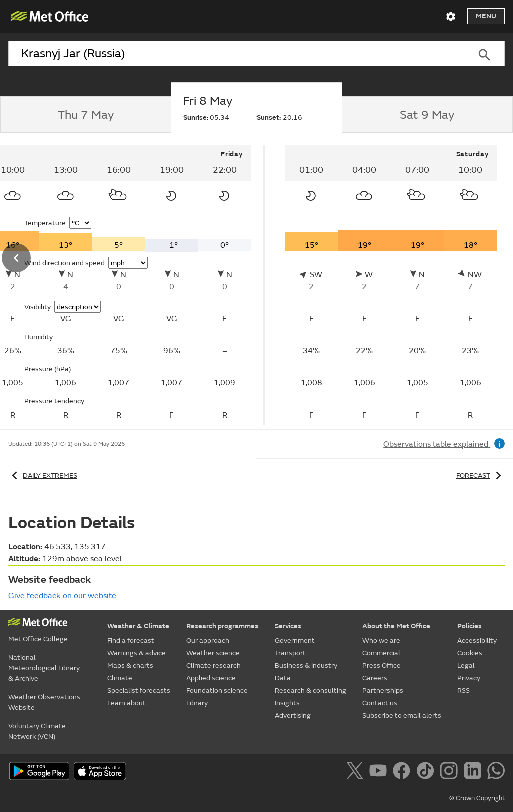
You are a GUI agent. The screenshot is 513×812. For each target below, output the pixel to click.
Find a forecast (131, 641)
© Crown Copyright (477, 798)
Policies (470, 626)
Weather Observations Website (44, 702)
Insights (287, 703)
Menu (486, 16)
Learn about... (129, 703)
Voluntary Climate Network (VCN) (37, 731)
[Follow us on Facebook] (404, 772)
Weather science (213, 653)
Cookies (470, 653)
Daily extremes (43, 475)
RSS (464, 691)
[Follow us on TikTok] (427, 772)
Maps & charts (130, 666)
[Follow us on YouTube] (380, 772)
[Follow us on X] (356, 772)
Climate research (214, 666)
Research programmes (222, 626)
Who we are (381, 641)
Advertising (293, 716)
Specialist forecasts (139, 691)
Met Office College (38, 639)
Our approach (208, 641)
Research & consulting (310, 691)
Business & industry (306, 666)
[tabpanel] (391, 285)
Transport (290, 653)
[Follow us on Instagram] (451, 772)
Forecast (481, 475)
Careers (375, 678)
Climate (120, 678)
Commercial (381, 653)
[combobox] (236, 54)
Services (288, 626)
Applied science (211, 678)
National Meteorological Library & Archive (44, 668)
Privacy (469, 678)
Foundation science (217, 691)
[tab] (85, 115)
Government (295, 641)
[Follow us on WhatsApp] (496, 772)
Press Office (381, 666)
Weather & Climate (138, 626)
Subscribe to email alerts (402, 716)
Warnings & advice (137, 653)
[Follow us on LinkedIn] (475, 772)
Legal (466, 666)
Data (283, 678)
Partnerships (383, 691)
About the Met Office (396, 626)
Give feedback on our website (62, 596)
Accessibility (477, 641)
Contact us (380, 703)
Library (197, 703)
